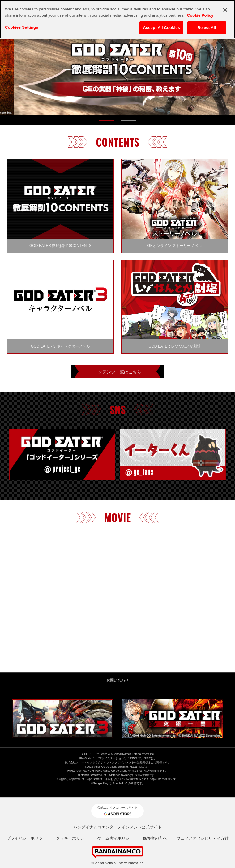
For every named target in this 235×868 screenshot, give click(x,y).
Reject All (207, 28)
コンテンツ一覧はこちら (117, 371)
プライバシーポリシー (27, 838)
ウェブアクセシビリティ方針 (202, 838)
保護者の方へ (155, 838)
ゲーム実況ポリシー (115, 838)
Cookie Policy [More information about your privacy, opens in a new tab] (200, 15)
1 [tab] (107, 122)
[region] (117, 19)
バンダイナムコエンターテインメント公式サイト (117, 827)
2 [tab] (128, 122)
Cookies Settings (22, 27)
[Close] (225, 10)
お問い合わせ (117, 680)
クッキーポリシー (72, 838)
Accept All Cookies (161, 28)
